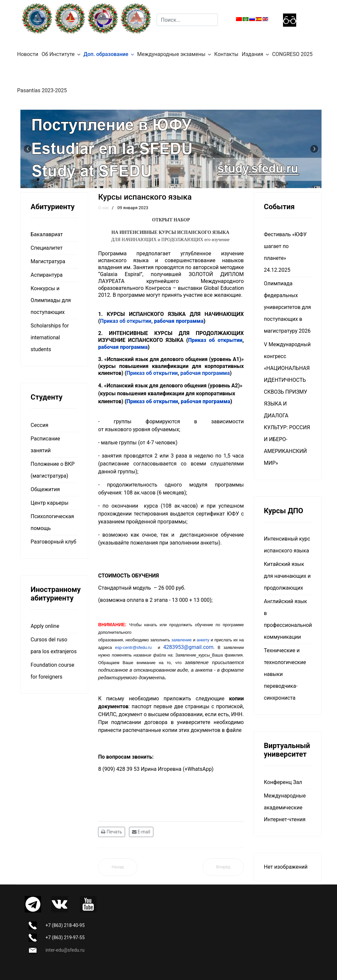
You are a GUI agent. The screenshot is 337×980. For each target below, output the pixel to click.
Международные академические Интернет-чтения (285, 808)
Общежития (45, 489)
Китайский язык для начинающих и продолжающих (287, 576)
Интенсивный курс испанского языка (287, 545)
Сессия (39, 425)
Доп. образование (106, 54)
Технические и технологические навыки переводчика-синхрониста (285, 674)
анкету (203, 640)
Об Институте (58, 54)
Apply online (45, 626)
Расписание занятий (45, 445)
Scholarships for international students (50, 337)
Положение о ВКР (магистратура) (53, 470)
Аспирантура (47, 275)
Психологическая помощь (52, 522)
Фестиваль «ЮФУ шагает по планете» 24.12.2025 (285, 252)
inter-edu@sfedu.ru (65, 950)
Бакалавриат (47, 234)
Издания (253, 54)
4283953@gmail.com (188, 647)
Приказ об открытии (127, 321)
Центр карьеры (50, 503)
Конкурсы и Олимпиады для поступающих (51, 300)
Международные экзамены (171, 54)
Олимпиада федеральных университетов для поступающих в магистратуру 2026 (287, 307)
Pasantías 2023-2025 (42, 90)
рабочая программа (179, 321)
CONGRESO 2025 (292, 54)
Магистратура (48, 261)
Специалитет (47, 248)
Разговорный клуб (53, 542)
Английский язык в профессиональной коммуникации (288, 619)
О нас (104, 208)
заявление (182, 640)
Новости (28, 54)
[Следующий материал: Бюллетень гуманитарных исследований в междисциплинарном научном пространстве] (223, 867)
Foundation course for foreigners (52, 671)
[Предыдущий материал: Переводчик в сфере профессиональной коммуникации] (118, 867)
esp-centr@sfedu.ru (133, 648)
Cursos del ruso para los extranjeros (54, 645)
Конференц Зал (283, 782)
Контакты (226, 54)
